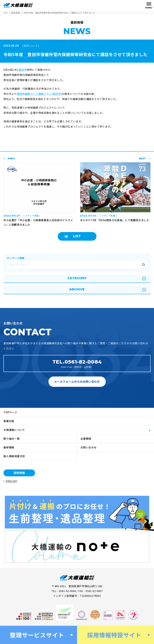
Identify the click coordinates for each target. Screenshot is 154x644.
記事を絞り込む (144, 265)
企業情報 (86, 439)
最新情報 (15, 13)
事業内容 (9, 421)
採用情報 (19, 473)
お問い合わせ (89, 447)
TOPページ (10, 412)
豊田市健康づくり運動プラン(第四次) (39, 94)
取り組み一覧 (12, 439)
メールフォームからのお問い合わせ (77, 381)
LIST (77, 236)
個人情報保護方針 (14, 456)
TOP (6, 13)
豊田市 (23, 70)
